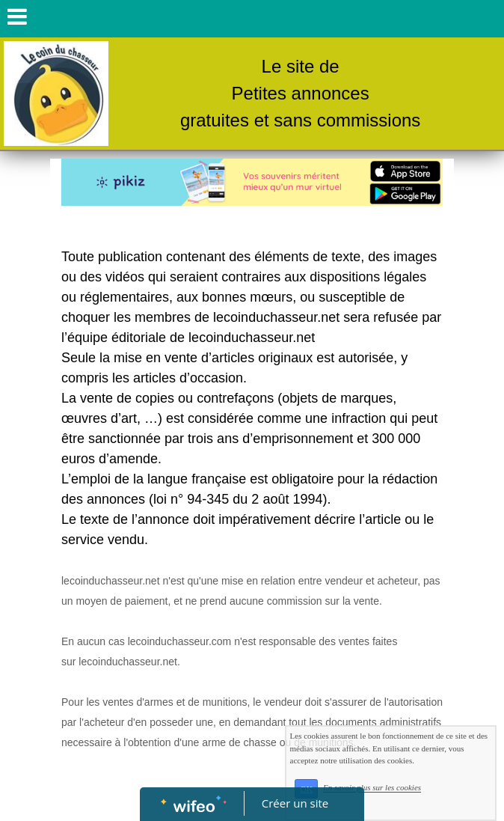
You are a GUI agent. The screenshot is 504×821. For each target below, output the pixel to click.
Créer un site (295, 803)
